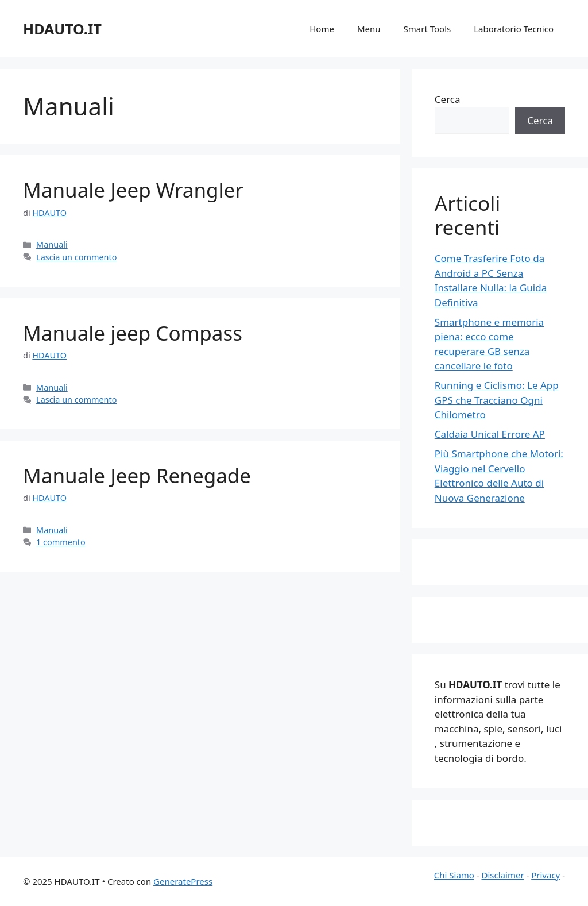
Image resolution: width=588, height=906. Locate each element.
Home (322, 29)
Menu (369, 29)
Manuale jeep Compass (133, 333)
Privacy (546, 875)
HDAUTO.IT (62, 29)
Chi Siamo (454, 875)
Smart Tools (428, 29)
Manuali (52, 244)
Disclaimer (503, 875)
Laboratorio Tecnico (514, 29)
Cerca (448, 99)
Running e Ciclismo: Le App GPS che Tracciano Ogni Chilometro (497, 400)
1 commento (61, 542)
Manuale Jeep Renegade (137, 475)
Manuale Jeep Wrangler (133, 190)
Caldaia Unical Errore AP (490, 434)
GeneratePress (183, 881)
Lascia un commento (76, 257)
